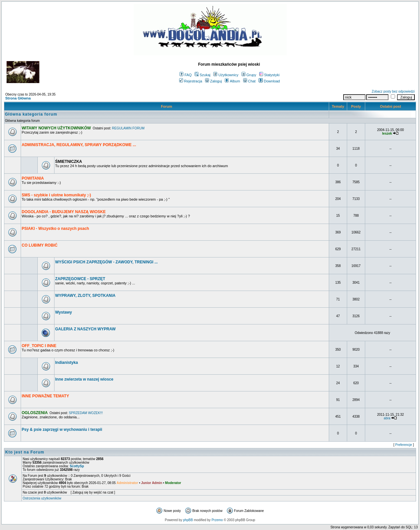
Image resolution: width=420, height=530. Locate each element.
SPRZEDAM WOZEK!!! (86, 413)
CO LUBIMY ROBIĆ (40, 245)
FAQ (186, 75)
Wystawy (63, 312)
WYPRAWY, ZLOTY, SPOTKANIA (85, 296)
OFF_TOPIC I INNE (39, 346)
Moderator (173, 483)
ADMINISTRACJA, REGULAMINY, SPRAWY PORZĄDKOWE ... (79, 145)
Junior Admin (152, 483)
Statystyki (269, 75)
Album (232, 81)
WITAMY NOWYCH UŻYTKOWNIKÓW (56, 128)
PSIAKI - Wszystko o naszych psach (55, 229)
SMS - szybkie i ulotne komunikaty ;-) (56, 195)
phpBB (188, 520)
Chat (249, 81)
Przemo (217, 520)
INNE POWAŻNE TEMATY (45, 396)
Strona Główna (18, 98)
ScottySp (77, 466)
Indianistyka (66, 363)
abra (387, 418)
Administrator (127, 483)
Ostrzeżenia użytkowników (42, 498)
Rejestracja (191, 81)
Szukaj (202, 75)
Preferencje (404, 445)
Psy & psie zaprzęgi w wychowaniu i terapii (62, 430)
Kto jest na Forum (25, 452)
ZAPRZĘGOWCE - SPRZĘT (80, 279)
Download (269, 81)
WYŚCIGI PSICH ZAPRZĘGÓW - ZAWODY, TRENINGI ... (106, 262)
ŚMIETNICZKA (69, 162)
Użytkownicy (226, 75)
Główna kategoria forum (31, 114)
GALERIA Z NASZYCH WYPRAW (85, 329)
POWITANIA (33, 178)
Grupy (249, 75)
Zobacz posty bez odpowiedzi (393, 91)
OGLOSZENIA (35, 413)
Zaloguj (213, 81)
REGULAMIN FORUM (128, 128)
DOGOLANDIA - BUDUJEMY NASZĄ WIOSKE (64, 212)
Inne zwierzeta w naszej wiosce (84, 379)
